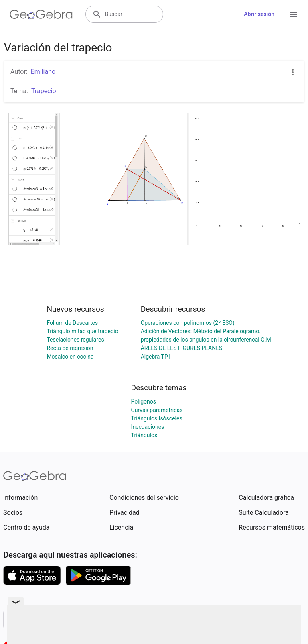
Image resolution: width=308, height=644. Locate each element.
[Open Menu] (294, 14)
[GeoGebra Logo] (41, 14)
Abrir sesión (259, 14)
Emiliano (43, 72)
